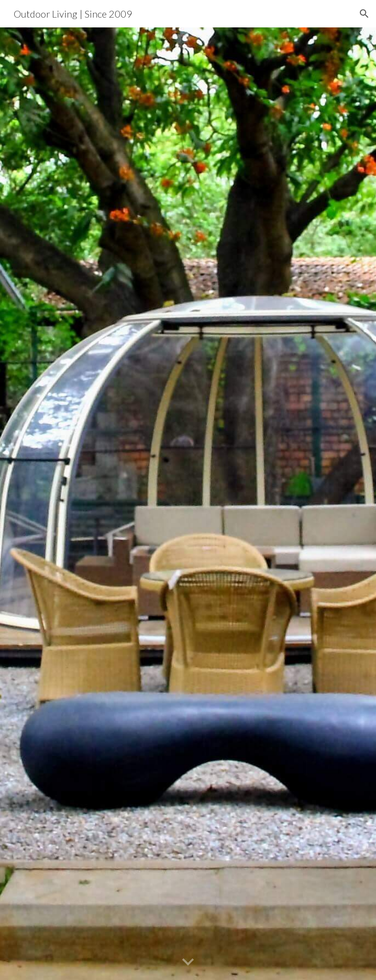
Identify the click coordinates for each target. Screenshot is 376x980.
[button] (364, 14)
